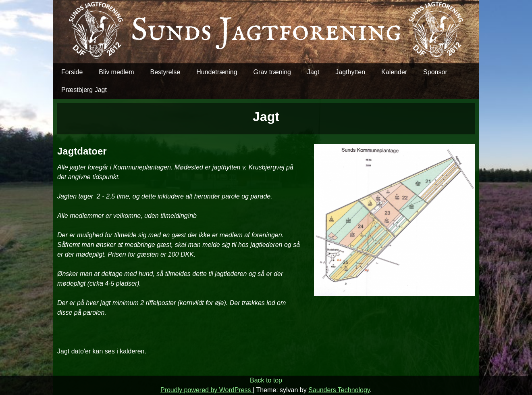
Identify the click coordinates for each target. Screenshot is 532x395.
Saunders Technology (339, 390)
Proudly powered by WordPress (207, 390)
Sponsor (435, 72)
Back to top (266, 380)
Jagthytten (350, 72)
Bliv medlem (116, 72)
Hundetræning (217, 72)
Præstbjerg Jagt (84, 90)
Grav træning (272, 72)
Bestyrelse (165, 72)
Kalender (394, 72)
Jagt (313, 72)
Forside (72, 72)
